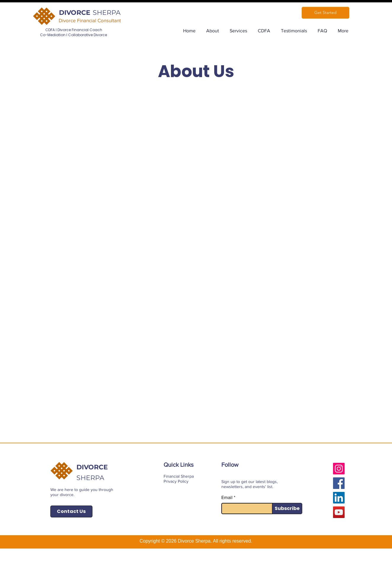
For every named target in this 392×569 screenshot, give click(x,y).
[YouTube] (339, 512)
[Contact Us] (71, 511)
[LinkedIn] (339, 498)
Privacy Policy (176, 481)
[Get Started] (325, 13)
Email (227, 498)
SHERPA (107, 13)
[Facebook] (339, 483)
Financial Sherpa (179, 476)
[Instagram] (339, 469)
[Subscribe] (287, 509)
